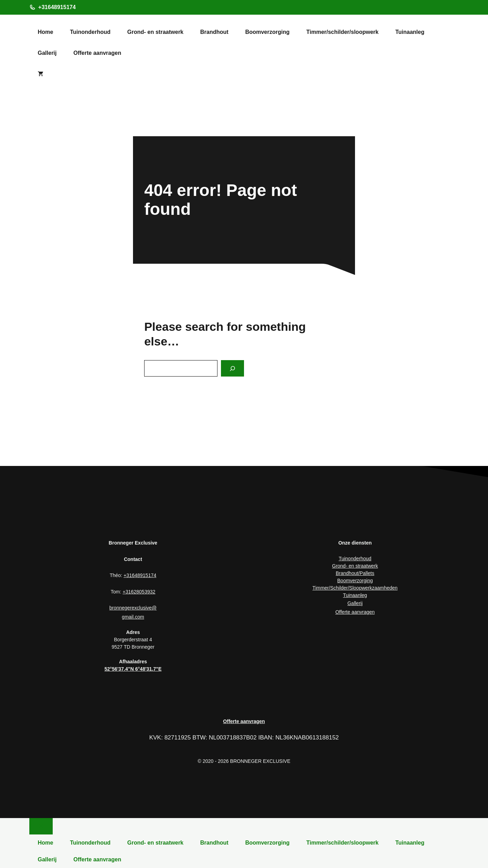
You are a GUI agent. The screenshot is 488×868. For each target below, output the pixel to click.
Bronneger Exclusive (133, 543)
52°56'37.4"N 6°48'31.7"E (133, 669)
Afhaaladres (133, 662)
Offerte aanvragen (97, 53)
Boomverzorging (267, 32)
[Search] (232, 369)
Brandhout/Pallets (355, 573)
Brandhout (215, 32)
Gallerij (47, 53)
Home (45, 32)
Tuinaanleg (410, 32)
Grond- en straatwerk (156, 32)
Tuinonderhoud (90, 32)
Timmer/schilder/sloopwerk (343, 32)
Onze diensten (355, 543)
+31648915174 (57, 7)
